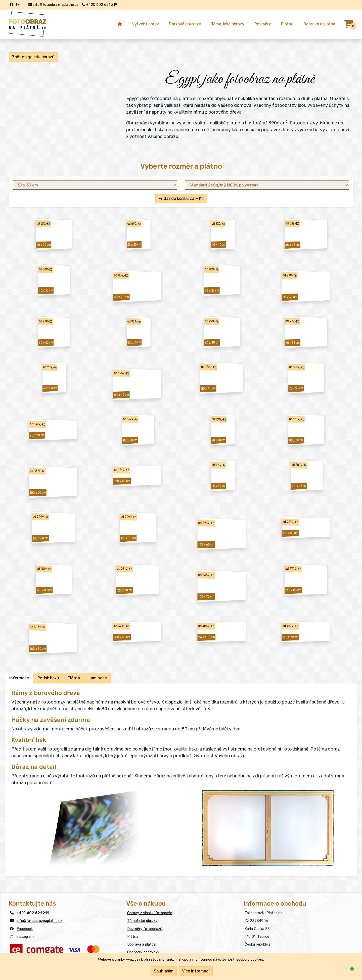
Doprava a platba (319, 24)
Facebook (25, 929)
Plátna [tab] (74, 678)
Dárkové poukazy (185, 24)
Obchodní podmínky (143, 952)
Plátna (287, 24)
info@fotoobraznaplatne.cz (39, 921)
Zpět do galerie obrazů (33, 57)
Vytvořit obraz (145, 24)
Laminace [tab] (98, 678)
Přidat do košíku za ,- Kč (181, 198)
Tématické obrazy (228, 24)
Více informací (196, 971)
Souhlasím (164, 971)
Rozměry (263, 24)
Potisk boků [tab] (48, 678)
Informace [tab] (19, 678)
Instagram (25, 937)
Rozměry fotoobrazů (145, 929)
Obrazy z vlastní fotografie (150, 913)
